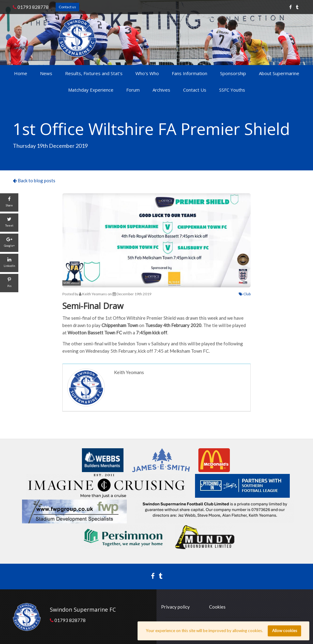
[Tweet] (9, 223)
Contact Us (195, 90)
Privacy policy (175, 607)
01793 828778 (31, 7)
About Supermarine (279, 73)
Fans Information (190, 73)
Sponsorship (233, 73)
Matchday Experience (91, 90)
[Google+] (9, 243)
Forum (133, 90)
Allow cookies (285, 631)
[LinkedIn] (9, 263)
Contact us (67, 7)
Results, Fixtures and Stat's (94, 73)
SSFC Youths (232, 90)
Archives (161, 90)
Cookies (217, 607)
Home (21, 73)
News (46, 73)
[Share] (9, 202)
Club (245, 294)
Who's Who (147, 73)
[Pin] (9, 283)
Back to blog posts (34, 180)
